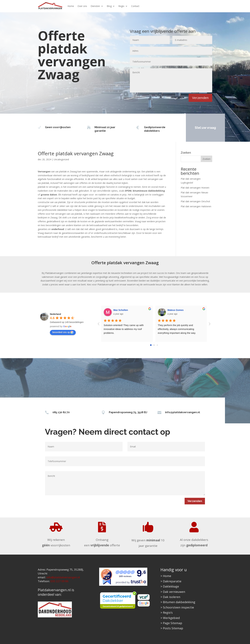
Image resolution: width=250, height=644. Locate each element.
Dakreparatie (172, 581)
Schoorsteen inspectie (178, 607)
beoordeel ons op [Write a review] (63, 332)
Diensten (95, 6)
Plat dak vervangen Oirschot (195, 201)
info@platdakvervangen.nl (182, 412)
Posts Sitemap (173, 628)
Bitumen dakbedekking (179, 602)
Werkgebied (171, 618)
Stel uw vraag (205, 128)
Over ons (82, 6)
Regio (121, 6)
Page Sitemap (173, 623)
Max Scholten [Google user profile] (121, 310)
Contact (135, 6)
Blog (109, 6)
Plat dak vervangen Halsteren (196, 206)
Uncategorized (61, 159)
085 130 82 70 (61, 412)
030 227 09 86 (59, 581)
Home (71, 6)
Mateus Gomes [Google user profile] (176, 310)
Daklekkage (171, 586)
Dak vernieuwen (174, 592)
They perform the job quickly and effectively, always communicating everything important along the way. (177, 329)
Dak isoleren (172, 597)
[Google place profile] (55, 314)
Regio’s (168, 613)
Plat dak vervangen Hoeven (195, 188)
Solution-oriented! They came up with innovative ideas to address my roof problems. (124, 329)
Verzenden (200, 98)
